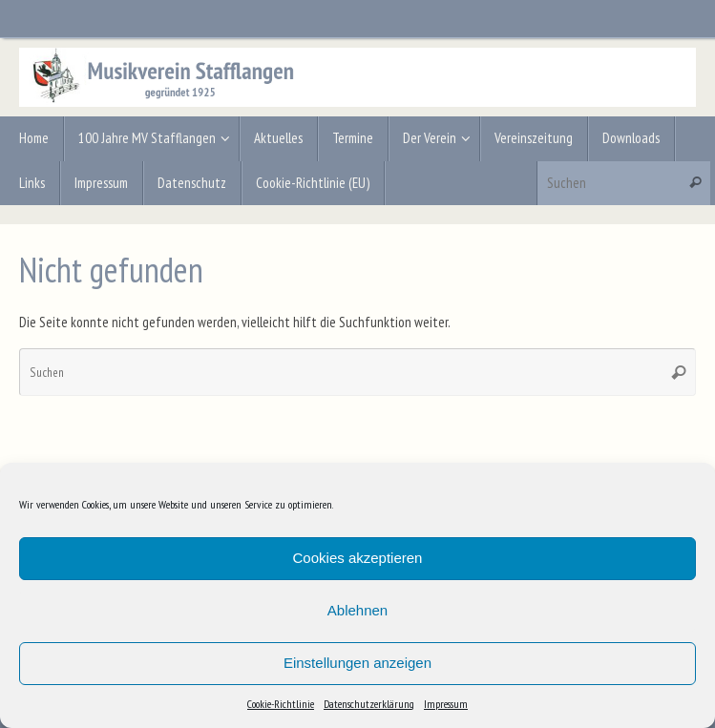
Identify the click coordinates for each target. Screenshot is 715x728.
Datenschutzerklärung (369, 704)
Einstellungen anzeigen (357, 663)
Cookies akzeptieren (358, 558)
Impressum (446, 704)
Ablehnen (357, 610)
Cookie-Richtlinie (281, 704)
